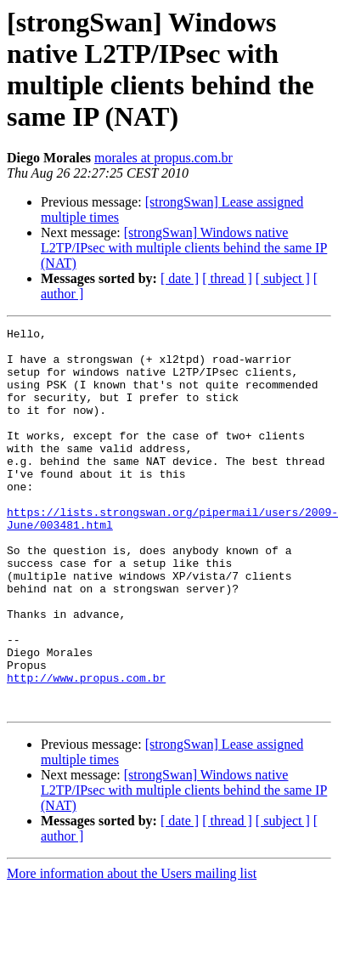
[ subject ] (283, 278)
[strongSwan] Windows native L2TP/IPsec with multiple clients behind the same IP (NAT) (184, 248)
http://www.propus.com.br (86, 749)
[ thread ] (227, 278)
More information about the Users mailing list (132, 950)
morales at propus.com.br (163, 158)
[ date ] (180, 278)
